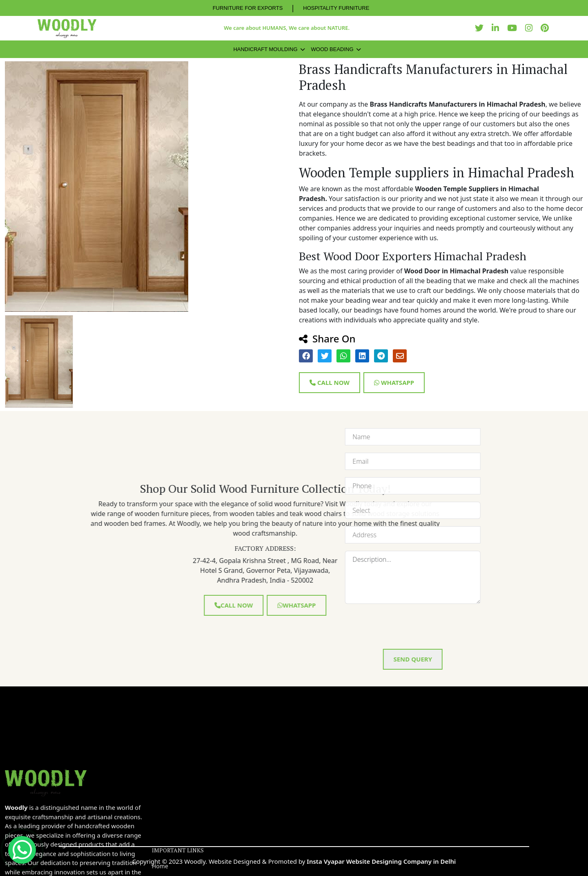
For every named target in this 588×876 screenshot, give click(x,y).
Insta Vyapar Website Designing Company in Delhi (381, 861)
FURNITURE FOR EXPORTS (248, 8)
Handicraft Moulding (265, 49)
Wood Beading (332, 49)
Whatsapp (394, 382)
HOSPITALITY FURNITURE (336, 8)
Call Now (330, 382)
